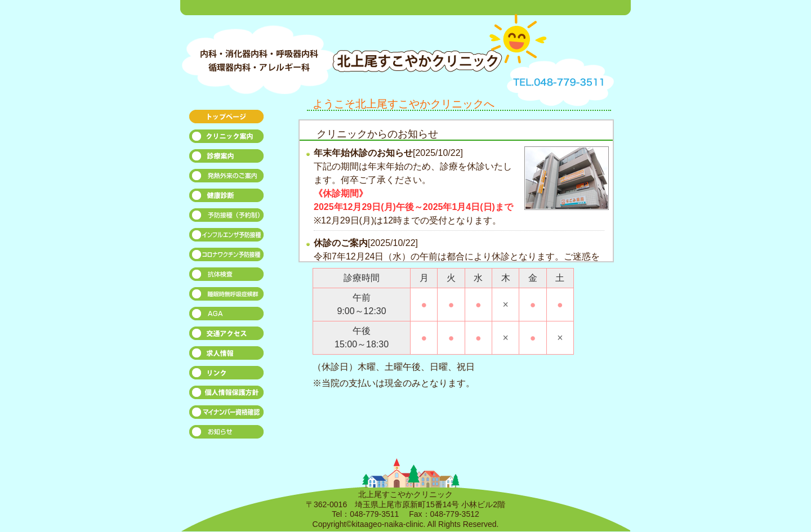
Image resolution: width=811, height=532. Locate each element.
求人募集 (227, 356)
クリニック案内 (227, 139)
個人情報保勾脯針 (227, 395)
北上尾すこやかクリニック (394, 44)
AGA (227, 317)
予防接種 (227, 218)
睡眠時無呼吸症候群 (227, 297)
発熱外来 (227, 179)
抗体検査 (227, 277)
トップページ (227, 120)
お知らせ (227, 435)
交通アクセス (227, 336)
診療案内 (227, 159)
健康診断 (227, 198)
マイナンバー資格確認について (227, 415)
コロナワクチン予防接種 (227, 258)
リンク (227, 376)
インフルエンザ (227, 238)
